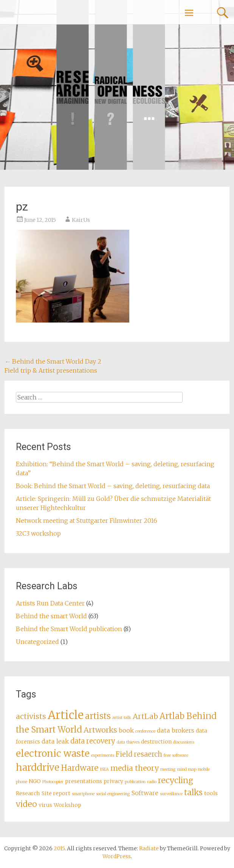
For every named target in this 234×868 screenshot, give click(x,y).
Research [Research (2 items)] (28, 793)
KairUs (81, 220)
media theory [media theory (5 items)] (135, 768)
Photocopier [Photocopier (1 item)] (53, 782)
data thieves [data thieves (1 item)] (128, 742)
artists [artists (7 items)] (98, 716)
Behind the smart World (51, 616)
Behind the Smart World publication (69, 629)
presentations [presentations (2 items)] (84, 781)
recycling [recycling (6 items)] (176, 780)
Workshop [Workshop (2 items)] (67, 805)
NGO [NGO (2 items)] (35, 781)
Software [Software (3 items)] (145, 793)
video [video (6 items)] (26, 804)
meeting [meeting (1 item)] (168, 769)
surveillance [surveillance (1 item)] (171, 794)
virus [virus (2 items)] (45, 805)
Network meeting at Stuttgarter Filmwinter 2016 (87, 521)
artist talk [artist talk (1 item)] (122, 718)
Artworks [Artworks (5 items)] (100, 730)
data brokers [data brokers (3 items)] (176, 730)
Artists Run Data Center (50, 603)
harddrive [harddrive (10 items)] (38, 767)
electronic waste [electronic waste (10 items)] (53, 754)
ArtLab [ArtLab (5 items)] (145, 716)
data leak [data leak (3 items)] (55, 741)
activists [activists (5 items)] (31, 716)
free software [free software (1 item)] (176, 755)
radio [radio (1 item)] (152, 782)
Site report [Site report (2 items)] (56, 793)
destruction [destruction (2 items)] (156, 742)
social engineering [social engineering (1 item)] (113, 794)
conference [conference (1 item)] (145, 731)
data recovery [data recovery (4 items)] (93, 741)
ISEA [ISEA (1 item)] (105, 769)
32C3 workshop (38, 533)
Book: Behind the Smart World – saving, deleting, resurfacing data (113, 486)
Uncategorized (37, 642)
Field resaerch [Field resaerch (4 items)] (139, 754)
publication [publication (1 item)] (135, 782)
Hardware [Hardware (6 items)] (80, 768)
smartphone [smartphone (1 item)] (83, 794)
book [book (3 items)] (126, 730)
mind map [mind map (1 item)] (187, 769)
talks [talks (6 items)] (193, 792)
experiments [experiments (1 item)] (103, 755)
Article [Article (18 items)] (66, 715)
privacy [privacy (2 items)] (113, 781)
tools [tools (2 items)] (211, 793)
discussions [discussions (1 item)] (184, 742)
